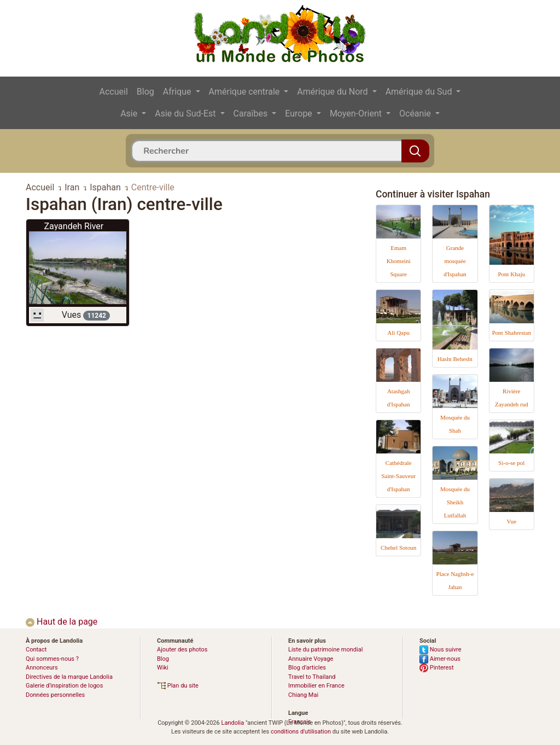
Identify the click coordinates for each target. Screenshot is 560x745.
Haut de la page (62, 622)
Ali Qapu (398, 333)
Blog (145, 92)
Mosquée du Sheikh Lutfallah (455, 502)
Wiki (163, 668)
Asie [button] (130, 114)
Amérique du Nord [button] (333, 92)
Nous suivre (441, 650)
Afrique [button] (178, 92)
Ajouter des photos (182, 650)
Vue (511, 521)
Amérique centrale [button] (246, 92)
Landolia (232, 723)
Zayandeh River (74, 226)
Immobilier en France (316, 686)
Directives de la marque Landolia (69, 677)
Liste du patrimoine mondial (325, 650)
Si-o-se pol (511, 463)
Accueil (114, 92)
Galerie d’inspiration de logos (64, 686)
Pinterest (437, 668)
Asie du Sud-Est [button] (186, 114)
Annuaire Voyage (311, 659)
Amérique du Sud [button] (420, 92)
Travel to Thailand (312, 677)
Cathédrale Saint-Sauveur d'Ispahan (398, 476)
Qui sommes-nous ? (52, 659)
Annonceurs (42, 668)
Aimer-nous (440, 659)
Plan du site (178, 686)
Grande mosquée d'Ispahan (455, 261)
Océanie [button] (416, 114)
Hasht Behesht (455, 359)
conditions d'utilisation (301, 732)
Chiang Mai (303, 695)
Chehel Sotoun (398, 548)
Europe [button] (300, 114)
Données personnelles (55, 695)
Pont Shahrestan (512, 333)
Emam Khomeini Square (399, 261)
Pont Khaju (511, 274)
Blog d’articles (307, 668)
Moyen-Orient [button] (357, 114)
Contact (36, 650)
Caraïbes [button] (252, 114)
